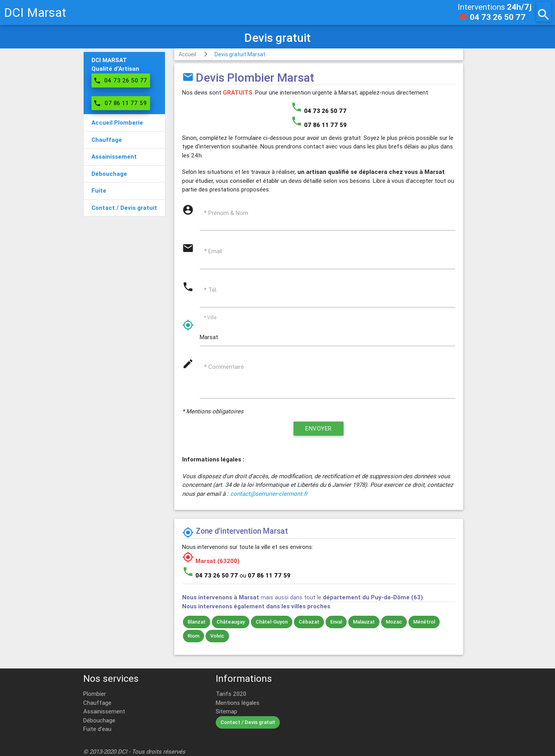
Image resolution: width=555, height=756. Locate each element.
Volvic (217, 636)
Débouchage (99, 720)
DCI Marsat (35, 12)
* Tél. (211, 290)
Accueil (187, 54)
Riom (193, 636)
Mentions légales (238, 703)
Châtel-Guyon (272, 622)
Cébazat (309, 622)
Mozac (394, 622)
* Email (213, 251)
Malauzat (364, 622)
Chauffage (97, 703)
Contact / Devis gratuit (248, 722)
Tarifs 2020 (231, 694)
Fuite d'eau (97, 729)
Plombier (95, 694)
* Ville (210, 317)
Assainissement (104, 711)
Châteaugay (231, 622)
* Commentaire (224, 367)
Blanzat (197, 622)
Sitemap (226, 711)
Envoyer (319, 428)
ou (265, 575)
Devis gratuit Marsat (240, 54)
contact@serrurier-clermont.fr (269, 494)
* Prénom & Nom (226, 213)
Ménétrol (424, 622)
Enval (336, 622)
